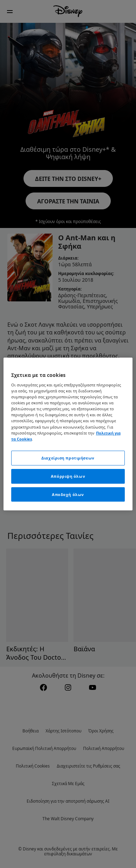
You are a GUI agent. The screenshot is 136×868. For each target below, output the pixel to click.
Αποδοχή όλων (68, 494)
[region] (68, 434)
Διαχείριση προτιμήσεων (68, 458)
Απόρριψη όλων (68, 476)
